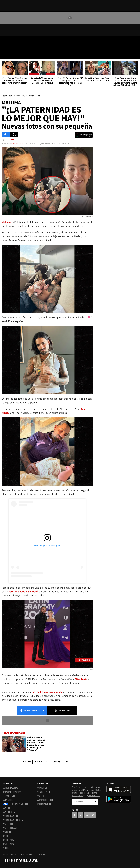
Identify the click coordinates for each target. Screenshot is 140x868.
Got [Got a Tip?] (9, 48)
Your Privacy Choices (16, 804)
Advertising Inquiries (47, 800)
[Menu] (4, 55)
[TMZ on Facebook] (5, 40)
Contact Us (42, 788)
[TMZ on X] (11, 40)
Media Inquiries (44, 804)
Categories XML (10, 828)
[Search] (136, 55)
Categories (8, 824)
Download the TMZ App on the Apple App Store (119, 789)
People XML (9, 840)
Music (68, 762)
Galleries (7, 832)
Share (32, 711)
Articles (7, 808)
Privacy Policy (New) (12, 792)
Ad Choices (8, 800)
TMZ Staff (9, 140)
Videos (6, 848)
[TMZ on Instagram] (25, 40)
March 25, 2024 (18, 143)
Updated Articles (11, 816)
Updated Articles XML (13, 820)
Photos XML (9, 844)
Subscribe (96, 802)
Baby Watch (41, 762)
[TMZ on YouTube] (87, 815)
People (6, 836)
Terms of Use (9, 796)
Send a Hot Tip (44, 792)
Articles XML (9, 812)
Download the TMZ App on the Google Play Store (119, 799)
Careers (41, 796)
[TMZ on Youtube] (18, 40)
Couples (56, 762)
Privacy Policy (78, 796)
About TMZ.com (10, 788)
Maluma (27, 762)
